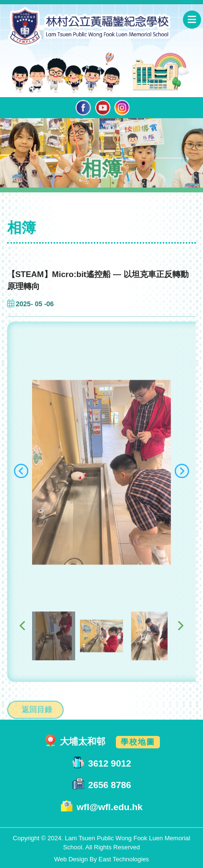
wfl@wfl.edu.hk (110, 807)
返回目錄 (37, 725)
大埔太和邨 (83, 741)
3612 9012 (110, 763)
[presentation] (21, 480)
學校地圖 (138, 742)
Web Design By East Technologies (101, 859)
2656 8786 (110, 785)
